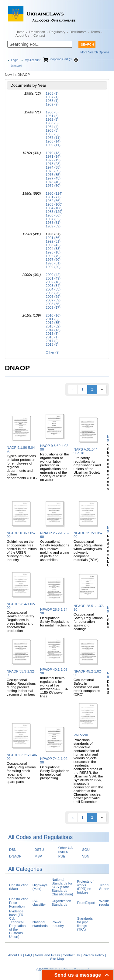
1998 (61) (53, 263)
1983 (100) (54, 204)
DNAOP (15, 856)
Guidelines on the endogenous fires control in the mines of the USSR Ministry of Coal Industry (22, 551)
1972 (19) (53, 160)
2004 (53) (53, 289)
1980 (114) (54, 193)
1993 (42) (53, 245)
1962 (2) (52, 119)
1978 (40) (53, 182)
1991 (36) (53, 238)
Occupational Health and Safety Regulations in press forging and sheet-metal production (20, 622)
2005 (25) (53, 293)
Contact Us (71, 955)
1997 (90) (53, 260)
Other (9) (52, 352)
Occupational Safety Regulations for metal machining (55, 622)
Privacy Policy (93, 955)
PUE (62, 856)
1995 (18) (53, 252)
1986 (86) (53, 215)
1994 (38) (53, 249)
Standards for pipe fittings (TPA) (85, 924)
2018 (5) (52, 344)
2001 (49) (53, 278)
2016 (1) (52, 337)
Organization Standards (61, 903)
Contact (39, 35)
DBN (13, 850)
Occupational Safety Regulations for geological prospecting (55, 773)
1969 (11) (53, 145)
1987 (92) (53, 219)
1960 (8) (52, 112)
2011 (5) (52, 319)
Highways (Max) (40, 887)
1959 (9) (52, 104)
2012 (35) (53, 323)
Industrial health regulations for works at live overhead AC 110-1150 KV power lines (54, 687)
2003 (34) (53, 286)
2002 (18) (53, 282)
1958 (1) (52, 101)
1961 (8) (52, 116)
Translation (37, 32)
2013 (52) (53, 326)
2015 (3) (52, 334)
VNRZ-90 (81, 735)
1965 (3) (52, 130)
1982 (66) (53, 201)
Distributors (78, 32)
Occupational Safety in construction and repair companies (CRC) (87, 687)
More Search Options (95, 52)
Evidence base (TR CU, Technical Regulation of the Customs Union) (17, 924)
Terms (95, 32)
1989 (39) (53, 226)
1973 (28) (53, 164)
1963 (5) (52, 123)
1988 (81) (53, 223)
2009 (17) (53, 307)
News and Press (47, 955)
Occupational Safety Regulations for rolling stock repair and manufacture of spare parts (21, 773)
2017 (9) (52, 341)
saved (16, 66)
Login (15, 60)
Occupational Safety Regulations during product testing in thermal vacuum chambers (21, 687)
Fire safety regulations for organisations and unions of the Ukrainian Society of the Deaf (87, 467)
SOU (86, 850)
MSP (38, 856)
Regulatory (57, 32)
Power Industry (58, 924)
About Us (22, 35)
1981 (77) (53, 197)
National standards (40, 924)
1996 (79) (53, 256)
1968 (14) (53, 141)
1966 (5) (52, 134)
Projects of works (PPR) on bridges (85, 887)
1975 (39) (53, 171)
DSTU (39, 850)
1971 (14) (53, 156)
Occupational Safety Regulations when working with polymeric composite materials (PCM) (88, 551)
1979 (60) (53, 186)
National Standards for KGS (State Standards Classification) (62, 887)
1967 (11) (53, 138)
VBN (86, 856)
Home (20, 32)
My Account (33, 60)
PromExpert (86, 903)
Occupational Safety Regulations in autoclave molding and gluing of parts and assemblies (55, 551)
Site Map (57, 959)
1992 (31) (53, 241)
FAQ (28, 955)
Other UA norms (66, 850)
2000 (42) (53, 275)
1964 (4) (52, 127)
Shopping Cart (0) (61, 59)
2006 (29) (53, 297)
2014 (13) (53, 330)
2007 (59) (53, 300)
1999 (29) (53, 267)
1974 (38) (53, 167)
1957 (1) (52, 97)
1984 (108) (54, 208)
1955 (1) (52, 93)
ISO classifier (39, 903)
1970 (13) (53, 153)
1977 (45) (53, 178)
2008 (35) (53, 304)
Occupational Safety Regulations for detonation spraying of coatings (88, 622)
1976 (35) (53, 175)
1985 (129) (54, 212)
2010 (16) (53, 315)
